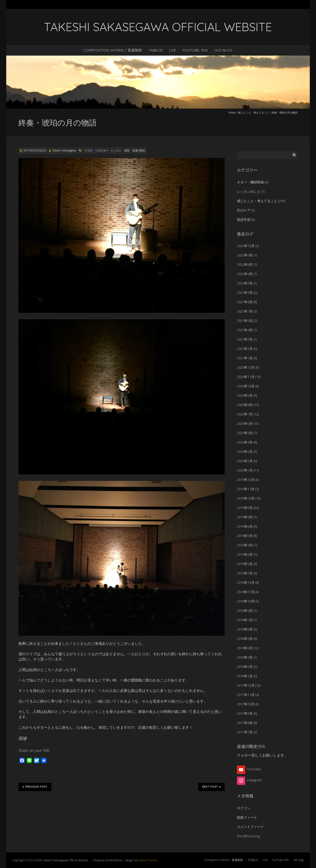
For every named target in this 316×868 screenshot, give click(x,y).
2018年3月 (245, 657)
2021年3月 (245, 339)
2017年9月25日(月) (35, 150)
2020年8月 (245, 405)
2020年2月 (245, 461)
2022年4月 (245, 274)
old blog (223, 50)
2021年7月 (245, 311)
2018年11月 (246, 592)
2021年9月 (245, 293)
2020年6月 (245, 423)
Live (173, 50)
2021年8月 (245, 302)
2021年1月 (245, 358)
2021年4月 (245, 330)
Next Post (211, 787)
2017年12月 (246, 685)
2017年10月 (246, 704)
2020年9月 (245, 395)
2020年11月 (246, 377)
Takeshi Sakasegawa (64, 150)
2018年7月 (245, 620)
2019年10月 (246, 498)
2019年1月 (245, 573)
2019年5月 (245, 536)
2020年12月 (246, 367)
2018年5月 (245, 639)
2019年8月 (245, 517)
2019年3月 (245, 554)
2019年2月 (245, 564)
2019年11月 (246, 489)
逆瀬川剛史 (139, 150)
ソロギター (102, 150)
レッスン (116, 150)
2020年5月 (245, 433)
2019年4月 (245, 545)
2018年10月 (246, 601)
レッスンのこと (249, 191)
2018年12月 (246, 582)
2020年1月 (245, 470)
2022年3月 (245, 283)
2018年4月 (245, 648)
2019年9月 (245, 508)
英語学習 (244, 220)
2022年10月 (246, 246)
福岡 (127, 150)
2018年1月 (245, 676)
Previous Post (35, 787)
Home (232, 112)
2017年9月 (245, 713)
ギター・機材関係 (250, 182)
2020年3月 (245, 452)
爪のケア (244, 210)
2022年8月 (245, 264)
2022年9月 (245, 255)
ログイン (244, 808)
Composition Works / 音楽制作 (113, 50)
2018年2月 (245, 667)
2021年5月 (245, 321)
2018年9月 (245, 611)
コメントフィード (250, 827)
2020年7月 (245, 414)
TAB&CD (156, 50)
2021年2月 (245, 349)
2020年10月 (246, 386)
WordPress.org (248, 836)
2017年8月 (245, 723)
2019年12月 (246, 480)
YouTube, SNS (195, 50)
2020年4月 (245, 442)
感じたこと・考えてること (253, 112)
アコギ (88, 150)
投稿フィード (247, 817)
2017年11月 (246, 695)
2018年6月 (245, 629)
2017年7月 (245, 732)
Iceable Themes (147, 860)
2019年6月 (245, 526)
